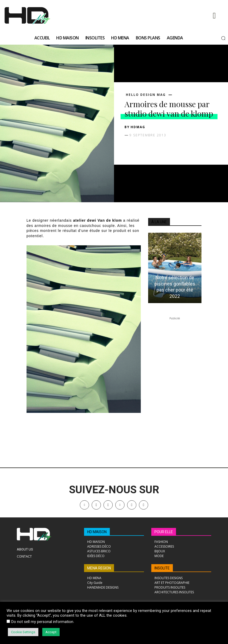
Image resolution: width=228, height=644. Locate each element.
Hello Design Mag (146, 95)
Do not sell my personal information (42, 622)
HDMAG (138, 127)
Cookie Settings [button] (23, 632)
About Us (25, 549)
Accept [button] (51, 632)
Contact (24, 556)
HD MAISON (97, 532)
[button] (223, 38)
